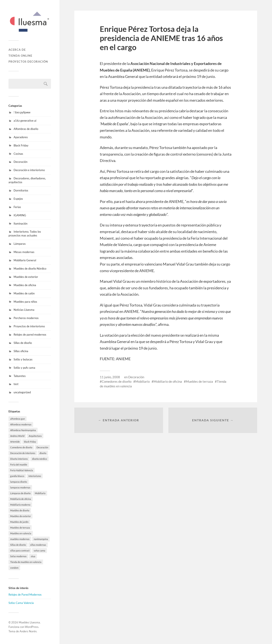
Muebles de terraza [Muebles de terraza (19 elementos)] (20, 528)
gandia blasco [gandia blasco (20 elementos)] (17, 476)
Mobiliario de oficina (168, 381)
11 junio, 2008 (110, 377)
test (16, 384)
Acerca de (17, 50)
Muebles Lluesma (29, 622)
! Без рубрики (22, 112)
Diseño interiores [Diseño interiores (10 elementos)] (19, 459)
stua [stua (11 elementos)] (33, 556)
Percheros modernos (26, 318)
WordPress (32, 627)
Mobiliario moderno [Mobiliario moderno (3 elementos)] (20, 505)
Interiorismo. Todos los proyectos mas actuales (25, 233)
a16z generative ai (25, 121)
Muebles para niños (25, 302)
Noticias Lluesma (24, 310)
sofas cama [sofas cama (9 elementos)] (39, 550)
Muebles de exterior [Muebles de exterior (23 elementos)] (20, 516)
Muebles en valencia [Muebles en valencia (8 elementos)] (21, 533)
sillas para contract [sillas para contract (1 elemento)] (20, 550)
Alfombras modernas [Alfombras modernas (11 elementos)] (21, 424)
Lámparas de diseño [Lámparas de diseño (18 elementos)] (20, 493)
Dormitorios (21, 190)
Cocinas (18, 154)
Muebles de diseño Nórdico (30, 269)
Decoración (20, 162)
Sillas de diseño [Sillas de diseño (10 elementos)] (18, 545)
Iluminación (20, 224)
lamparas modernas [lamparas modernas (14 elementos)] (20, 487)
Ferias (17, 207)
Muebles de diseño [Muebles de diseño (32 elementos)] (20, 510)
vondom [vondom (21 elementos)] (14, 568)
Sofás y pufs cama (24, 368)
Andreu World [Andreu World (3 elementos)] (17, 436)
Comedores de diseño (117, 381)
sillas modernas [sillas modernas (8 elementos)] (38, 545)
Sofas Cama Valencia (21, 603)
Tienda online (20, 56)
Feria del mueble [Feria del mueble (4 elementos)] (19, 465)
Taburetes (20, 376)
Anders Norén (28, 631)
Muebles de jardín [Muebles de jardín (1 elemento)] (19, 522)
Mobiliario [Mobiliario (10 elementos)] (40, 493)
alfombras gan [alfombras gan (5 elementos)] (18, 419)
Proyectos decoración (28, 62)
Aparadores (21, 137)
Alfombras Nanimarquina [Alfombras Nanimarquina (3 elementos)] (23, 430)
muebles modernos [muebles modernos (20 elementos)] (20, 539)
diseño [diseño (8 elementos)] (43, 453)
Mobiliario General (25, 260)
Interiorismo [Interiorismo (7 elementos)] (35, 476)
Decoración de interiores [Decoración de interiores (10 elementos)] (23, 453)
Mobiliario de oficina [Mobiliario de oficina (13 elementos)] (21, 499)
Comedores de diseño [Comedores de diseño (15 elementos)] (21, 447)
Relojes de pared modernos (30, 335)
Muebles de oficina (25, 285)
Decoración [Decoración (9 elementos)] (42, 447)
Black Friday (21, 145)
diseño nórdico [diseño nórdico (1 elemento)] (39, 459)
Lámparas (20, 244)
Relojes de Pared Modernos (25, 595)
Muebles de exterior (26, 277)
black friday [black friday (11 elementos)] (30, 442)
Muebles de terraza (199, 381)
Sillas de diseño (23, 343)
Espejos (18, 199)
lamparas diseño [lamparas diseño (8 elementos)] (19, 482)
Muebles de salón (24, 293)
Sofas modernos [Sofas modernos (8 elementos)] (18, 556)
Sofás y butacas (23, 359)
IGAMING (20, 215)
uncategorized (22, 392)
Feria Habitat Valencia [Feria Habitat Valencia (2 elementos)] (22, 470)
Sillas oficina (21, 351)
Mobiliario (142, 381)
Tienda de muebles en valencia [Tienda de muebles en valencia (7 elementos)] (26, 562)
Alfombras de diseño (26, 129)
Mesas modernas (24, 252)
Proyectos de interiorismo (29, 326)
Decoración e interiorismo (29, 170)
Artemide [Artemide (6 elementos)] (15, 442)
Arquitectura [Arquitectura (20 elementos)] (35, 436)
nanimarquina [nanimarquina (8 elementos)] (41, 539)
